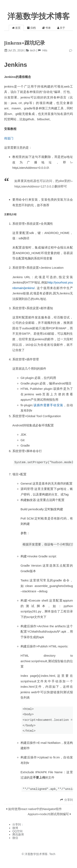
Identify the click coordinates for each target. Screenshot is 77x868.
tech (33, 50)
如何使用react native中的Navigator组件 (35, 809)
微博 (15, 828)
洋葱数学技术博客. (37, 854)
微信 (15, 838)
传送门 (9, 138)
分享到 (69, 800)
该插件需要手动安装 (48, 405)
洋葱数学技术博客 (39, 16)
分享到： (18, 824)
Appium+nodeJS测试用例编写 (48, 814)
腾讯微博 (18, 834)
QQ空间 (17, 831)
